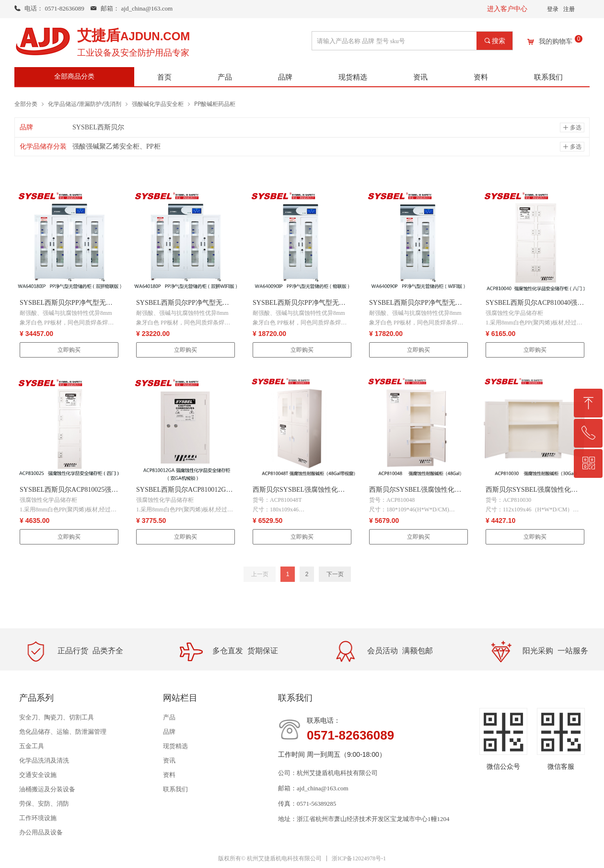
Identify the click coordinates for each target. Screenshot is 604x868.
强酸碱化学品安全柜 (158, 104)
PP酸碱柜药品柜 (215, 104)
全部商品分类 (74, 76)
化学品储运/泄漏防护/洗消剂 (85, 104)
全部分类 (26, 104)
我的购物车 (556, 42)
